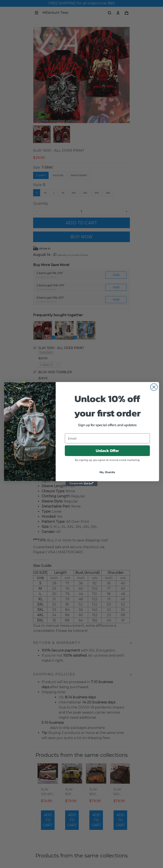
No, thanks (107, 472)
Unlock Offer (107, 451)
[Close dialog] (154, 387)
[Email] (107, 438)
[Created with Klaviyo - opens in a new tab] (81, 484)
